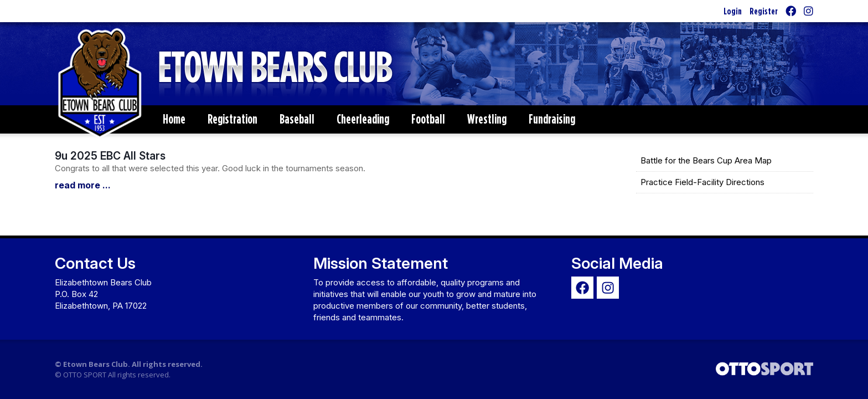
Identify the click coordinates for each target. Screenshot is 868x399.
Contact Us (95, 263)
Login (733, 11)
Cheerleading (363, 119)
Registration (232, 119)
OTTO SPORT (85, 375)
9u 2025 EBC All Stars (110, 156)
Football (428, 119)
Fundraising (552, 119)
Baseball (297, 119)
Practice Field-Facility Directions (702, 182)
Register (764, 11)
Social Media (617, 263)
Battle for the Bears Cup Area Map (706, 160)
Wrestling (487, 119)
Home (174, 119)
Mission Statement (381, 263)
